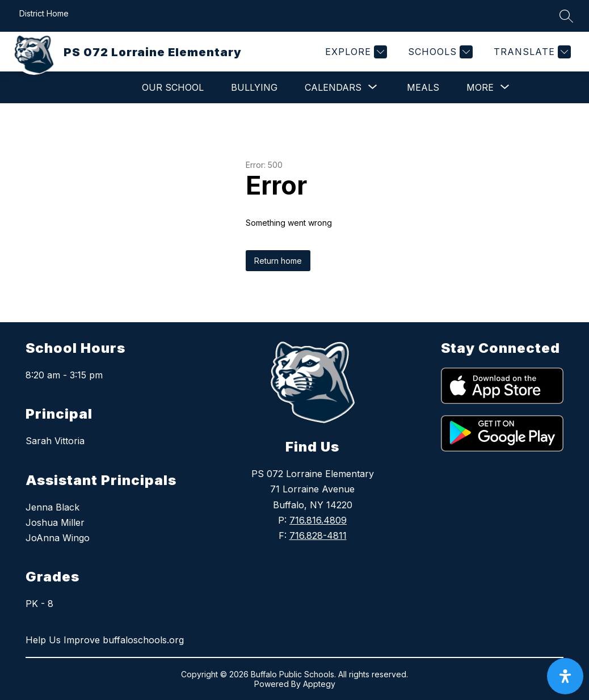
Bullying (254, 87)
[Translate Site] (531, 52)
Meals (423, 87)
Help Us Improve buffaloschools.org (105, 640)
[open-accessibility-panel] (565, 676)
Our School (173, 87)
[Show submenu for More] (480, 87)
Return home (278, 261)
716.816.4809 (318, 520)
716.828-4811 (318, 535)
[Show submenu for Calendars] (333, 87)
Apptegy (319, 684)
